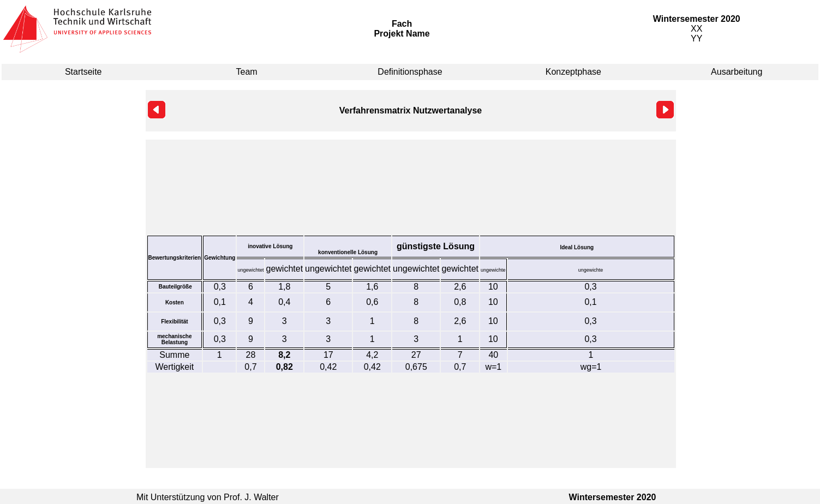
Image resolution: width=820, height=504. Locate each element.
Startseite (83, 72)
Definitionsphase (410, 72)
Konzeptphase (573, 72)
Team (247, 72)
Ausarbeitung (737, 72)
